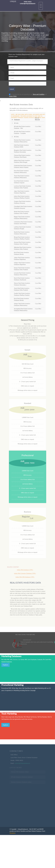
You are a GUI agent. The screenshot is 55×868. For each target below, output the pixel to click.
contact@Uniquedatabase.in (22, 764)
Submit (12, 89)
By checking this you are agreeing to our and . (28, 95)
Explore (5, 665)
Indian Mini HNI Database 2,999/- (24, 577)
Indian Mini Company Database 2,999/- (24, 573)
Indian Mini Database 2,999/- (24, 570)
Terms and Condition (39, 94)
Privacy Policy (13, 96)
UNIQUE (13, 1)
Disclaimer (12, 833)
